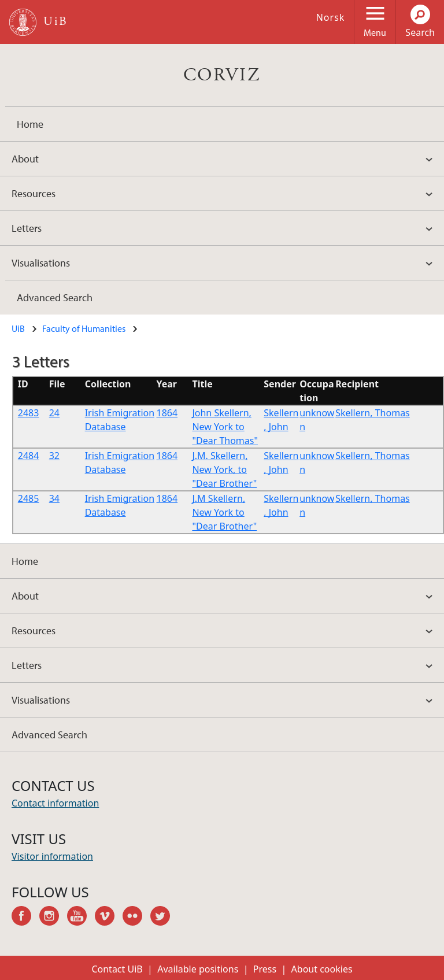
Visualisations (41, 263)
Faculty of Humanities (84, 328)
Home (30, 124)
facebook (25, 918)
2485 (29, 498)
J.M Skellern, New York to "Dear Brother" (224, 512)
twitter (164, 918)
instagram (53, 918)
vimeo (109, 918)
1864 (167, 413)
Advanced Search (55, 297)
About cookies (322, 969)
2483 (29, 413)
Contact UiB (117, 969)
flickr (136, 918)
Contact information (55, 803)
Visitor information (52, 856)
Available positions (198, 969)
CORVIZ (222, 75)
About (25, 159)
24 (54, 413)
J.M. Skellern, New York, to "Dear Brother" (224, 469)
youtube (81, 918)
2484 (29, 456)
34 (54, 498)
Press (265, 969)
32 (54, 456)
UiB (18, 328)
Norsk (331, 17)
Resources (34, 193)
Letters (27, 228)
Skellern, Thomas (373, 413)
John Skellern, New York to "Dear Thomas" (225, 427)
